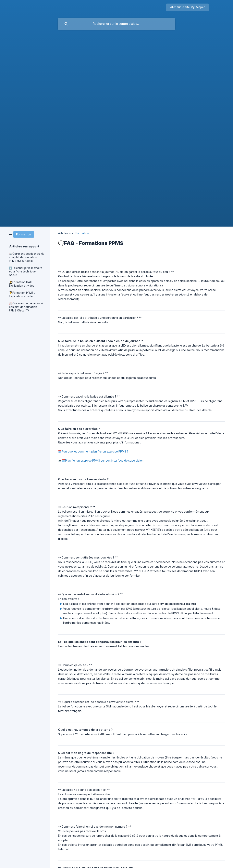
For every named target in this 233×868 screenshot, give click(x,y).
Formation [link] (82, 233)
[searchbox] (116, 24)
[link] (21, 234)
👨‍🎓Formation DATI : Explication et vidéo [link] (22, 284)
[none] (187, 7)
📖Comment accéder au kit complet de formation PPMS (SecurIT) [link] (26, 307)
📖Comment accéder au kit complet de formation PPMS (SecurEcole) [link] (26, 257)
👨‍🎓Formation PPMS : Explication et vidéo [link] (22, 295)
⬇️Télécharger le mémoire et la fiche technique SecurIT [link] (26, 271)
